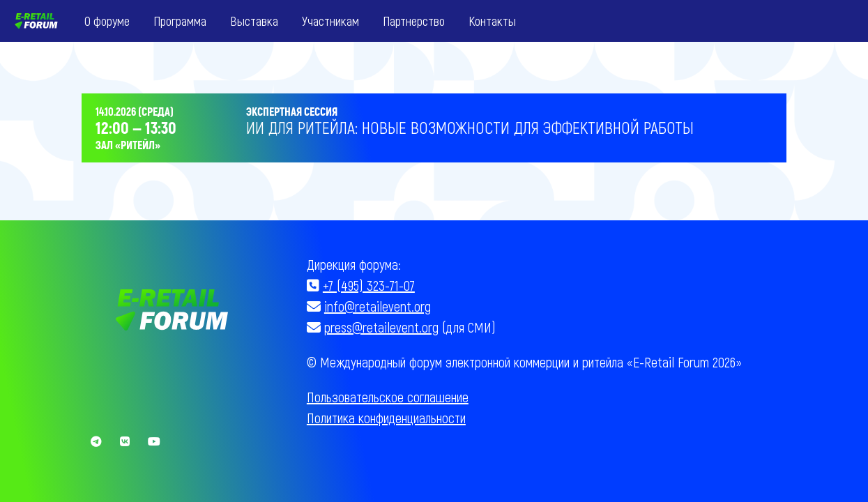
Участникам (330, 21)
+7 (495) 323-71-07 (369, 285)
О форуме (107, 21)
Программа (180, 21)
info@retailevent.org (378, 306)
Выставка (254, 21)
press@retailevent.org (381, 327)
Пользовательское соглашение (388, 397)
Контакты (492, 21)
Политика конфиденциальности (386, 418)
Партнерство (414, 21)
